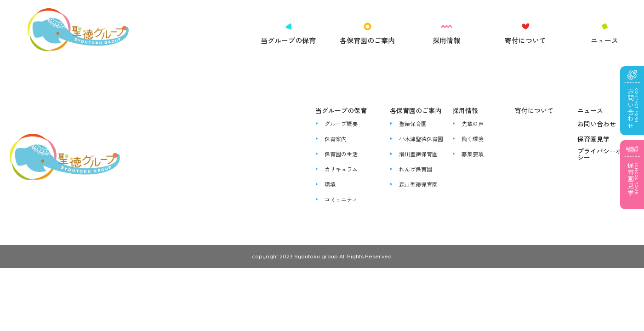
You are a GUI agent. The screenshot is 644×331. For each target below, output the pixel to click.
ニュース (604, 40)
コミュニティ (341, 200)
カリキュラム (341, 169)
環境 (330, 184)
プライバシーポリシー (603, 154)
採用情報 (446, 40)
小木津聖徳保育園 (421, 139)
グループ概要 (341, 124)
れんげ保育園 (416, 169)
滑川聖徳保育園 (418, 154)
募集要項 (473, 154)
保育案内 (336, 139)
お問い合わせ (597, 124)
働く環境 (473, 139)
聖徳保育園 (413, 124)
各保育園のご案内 (367, 40)
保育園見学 (593, 139)
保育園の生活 (341, 154)
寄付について (525, 40)
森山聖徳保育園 (418, 184)
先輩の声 (473, 124)
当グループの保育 (288, 40)
